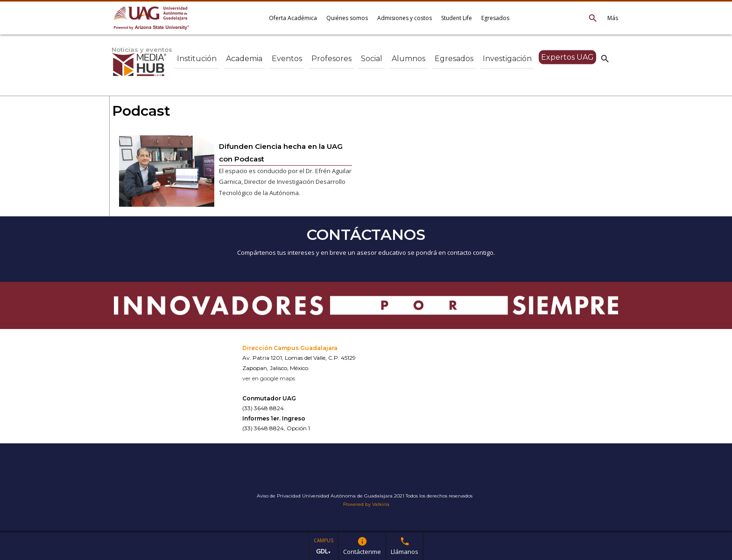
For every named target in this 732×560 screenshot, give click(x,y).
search (605, 58)
